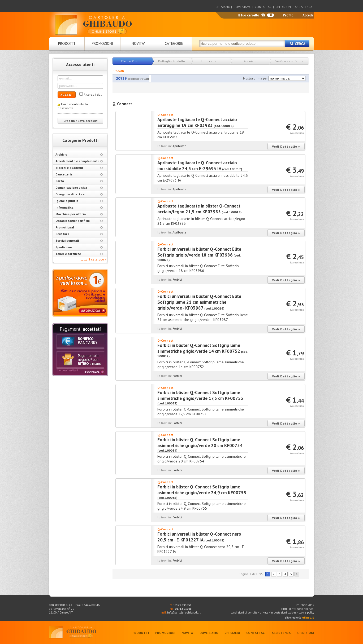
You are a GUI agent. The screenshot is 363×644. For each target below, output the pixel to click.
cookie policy (306, 612)
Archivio (79, 154)
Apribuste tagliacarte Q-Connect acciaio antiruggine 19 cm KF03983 (197, 122)
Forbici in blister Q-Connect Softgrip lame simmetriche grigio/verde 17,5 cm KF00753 (200, 395)
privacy (264, 612)
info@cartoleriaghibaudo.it (184, 612)
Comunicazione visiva (79, 188)
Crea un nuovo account (81, 121)
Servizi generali (79, 241)
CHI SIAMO (223, 7)
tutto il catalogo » (94, 259)
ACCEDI (67, 95)
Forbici (177, 279)
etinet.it (308, 617)
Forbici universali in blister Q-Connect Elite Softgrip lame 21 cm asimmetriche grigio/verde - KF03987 (199, 302)
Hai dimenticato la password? (73, 106)
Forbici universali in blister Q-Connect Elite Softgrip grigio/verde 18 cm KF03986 (199, 252)
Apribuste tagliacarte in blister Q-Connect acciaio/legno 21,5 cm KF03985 (199, 209)
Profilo (288, 15)
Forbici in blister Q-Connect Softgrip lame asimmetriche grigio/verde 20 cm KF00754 (200, 443)
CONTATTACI (263, 7)
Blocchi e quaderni (79, 168)
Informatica (79, 207)
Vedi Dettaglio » (286, 146)
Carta (79, 181)
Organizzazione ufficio (79, 221)
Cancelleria (79, 174)
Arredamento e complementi (79, 161)
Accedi (308, 15)
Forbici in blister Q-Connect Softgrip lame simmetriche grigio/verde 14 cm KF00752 (199, 348)
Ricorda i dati (93, 94)
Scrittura (79, 234)
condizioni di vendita (244, 612)
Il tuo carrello (249, 15)
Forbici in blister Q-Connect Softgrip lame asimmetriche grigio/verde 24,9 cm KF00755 (202, 490)
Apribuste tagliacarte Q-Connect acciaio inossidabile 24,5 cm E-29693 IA (197, 166)
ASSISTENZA (304, 7)
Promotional (79, 227)
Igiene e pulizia (79, 201)
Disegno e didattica (79, 194)
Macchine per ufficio (79, 214)
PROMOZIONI (165, 633)
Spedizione (79, 247)
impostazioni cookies (284, 612)
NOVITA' (187, 633)
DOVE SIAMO (243, 7)
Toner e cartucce (79, 254)
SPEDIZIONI (284, 7)
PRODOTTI (141, 633)
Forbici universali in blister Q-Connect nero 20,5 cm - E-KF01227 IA (199, 537)
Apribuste (179, 146)
